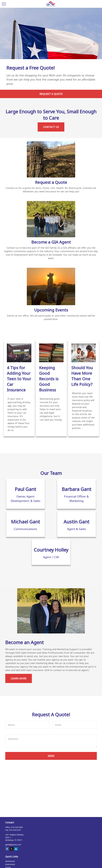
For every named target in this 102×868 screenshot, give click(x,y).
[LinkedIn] (16, 849)
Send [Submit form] (51, 756)
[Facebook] (7, 849)
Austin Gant (76, 522)
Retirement (10, 861)
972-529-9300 (17, 827)
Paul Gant (25, 489)
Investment (10, 864)
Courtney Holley (51, 550)
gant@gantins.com (13, 845)
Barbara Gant (77, 489)
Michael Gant (26, 522)
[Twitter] (12, 849)
